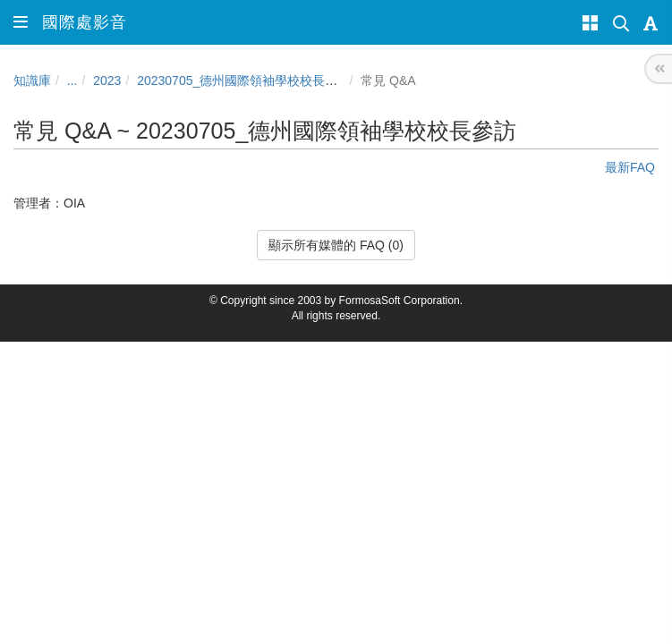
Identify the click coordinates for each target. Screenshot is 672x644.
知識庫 (32, 80)
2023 (107, 80)
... (72, 80)
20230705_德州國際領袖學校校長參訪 (243, 80)
